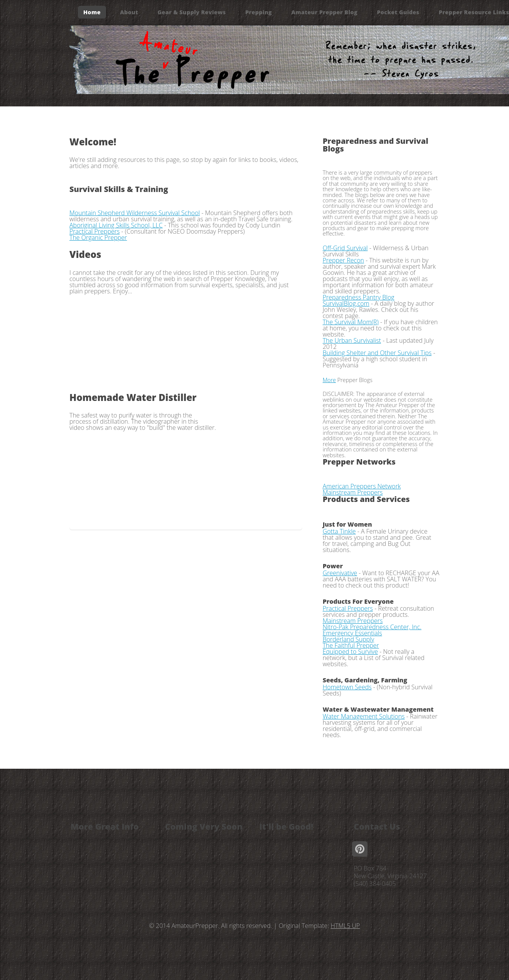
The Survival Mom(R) (351, 322)
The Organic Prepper (98, 237)
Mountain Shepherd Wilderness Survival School (135, 213)
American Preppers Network (362, 486)
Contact (95, 37)
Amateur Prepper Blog (324, 12)
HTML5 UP (345, 926)
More (329, 380)
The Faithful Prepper (351, 645)
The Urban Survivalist (352, 340)
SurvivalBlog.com (346, 303)
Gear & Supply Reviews (192, 12)
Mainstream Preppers (353, 492)
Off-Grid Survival (345, 248)
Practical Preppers (94, 231)
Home (92, 12)
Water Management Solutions (364, 716)
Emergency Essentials (352, 633)
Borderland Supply (349, 639)
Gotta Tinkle (339, 531)
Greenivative (340, 573)
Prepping (259, 12)
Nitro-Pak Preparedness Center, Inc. (372, 627)
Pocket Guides (398, 12)
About (129, 12)
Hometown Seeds (347, 687)
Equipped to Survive (350, 652)
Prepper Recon (343, 260)
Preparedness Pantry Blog (359, 297)
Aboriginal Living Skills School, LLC (116, 225)
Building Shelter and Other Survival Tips (377, 353)
